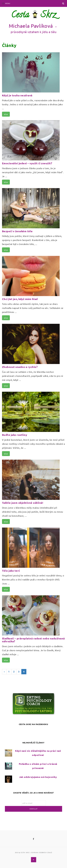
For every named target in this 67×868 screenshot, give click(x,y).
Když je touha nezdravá (17, 95)
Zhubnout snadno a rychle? (20, 367)
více (6, 114)
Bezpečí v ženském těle (17, 231)
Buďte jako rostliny (15, 435)
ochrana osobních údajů (42, 853)
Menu (6, 3)
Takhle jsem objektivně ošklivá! (23, 503)
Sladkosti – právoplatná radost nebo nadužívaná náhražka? (33, 640)
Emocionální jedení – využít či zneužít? (27, 163)
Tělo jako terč (11, 571)
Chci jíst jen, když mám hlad (20, 299)
